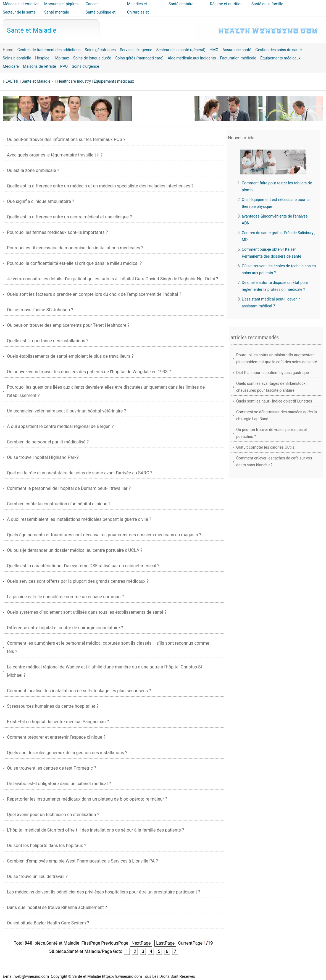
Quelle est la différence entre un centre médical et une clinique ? (69, 217)
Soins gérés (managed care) (139, 58)
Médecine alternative (21, 4)
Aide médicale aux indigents (192, 58)
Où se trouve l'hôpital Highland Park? (43, 457)
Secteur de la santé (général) (181, 50)
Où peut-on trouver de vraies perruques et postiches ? (272, 433)
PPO (64, 66)
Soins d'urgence (86, 66)
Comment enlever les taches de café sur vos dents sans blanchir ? (274, 462)
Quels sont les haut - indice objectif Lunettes (274, 401)
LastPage (165, 943)
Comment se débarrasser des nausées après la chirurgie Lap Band (277, 415)
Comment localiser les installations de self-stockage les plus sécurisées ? (79, 691)
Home (8, 50)
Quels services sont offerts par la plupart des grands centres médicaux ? (78, 581)
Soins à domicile (17, 58)
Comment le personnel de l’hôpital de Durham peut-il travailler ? (69, 488)
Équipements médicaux (280, 58)
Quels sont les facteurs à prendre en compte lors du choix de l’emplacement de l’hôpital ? (94, 294)
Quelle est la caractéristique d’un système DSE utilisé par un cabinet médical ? (83, 566)
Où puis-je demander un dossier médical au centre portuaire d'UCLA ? (75, 550)
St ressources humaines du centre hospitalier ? (53, 706)
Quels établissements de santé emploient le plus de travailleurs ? (70, 356)
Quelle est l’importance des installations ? (48, 341)
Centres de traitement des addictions (49, 50)
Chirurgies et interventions (138, 16)
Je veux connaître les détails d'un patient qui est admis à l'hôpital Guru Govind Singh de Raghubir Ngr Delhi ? (112, 279)
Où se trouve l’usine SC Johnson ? (40, 310)
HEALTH (10, 81)
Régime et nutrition (226, 4)
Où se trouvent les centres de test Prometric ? (52, 768)
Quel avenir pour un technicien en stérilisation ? (53, 815)
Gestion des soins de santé (278, 50)
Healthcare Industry (74, 81)
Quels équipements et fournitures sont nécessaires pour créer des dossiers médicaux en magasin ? (104, 535)
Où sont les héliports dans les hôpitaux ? (47, 846)
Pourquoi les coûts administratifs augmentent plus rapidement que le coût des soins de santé (277, 358)
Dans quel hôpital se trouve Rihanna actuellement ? (57, 907)
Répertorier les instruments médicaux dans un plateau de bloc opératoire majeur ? (87, 799)
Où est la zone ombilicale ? (33, 170)
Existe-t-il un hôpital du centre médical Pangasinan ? (58, 722)
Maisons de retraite (40, 66)
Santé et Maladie (32, 30)
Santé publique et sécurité (101, 16)
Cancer (92, 4)
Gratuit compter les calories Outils (265, 447)
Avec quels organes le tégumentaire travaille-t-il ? (55, 155)
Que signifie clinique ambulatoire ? (40, 201)
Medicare (11, 66)
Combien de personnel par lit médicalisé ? (48, 442)
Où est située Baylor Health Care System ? (48, 923)
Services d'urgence (136, 50)
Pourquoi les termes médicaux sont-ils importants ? (57, 232)
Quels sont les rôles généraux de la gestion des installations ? (67, 753)
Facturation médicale (238, 58)
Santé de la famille (267, 4)
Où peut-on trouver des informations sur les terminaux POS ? (66, 139)
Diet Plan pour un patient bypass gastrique (273, 373)
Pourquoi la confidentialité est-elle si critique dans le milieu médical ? (74, 263)
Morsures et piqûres (61, 4)
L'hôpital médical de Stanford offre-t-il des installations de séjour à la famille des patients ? (95, 830)
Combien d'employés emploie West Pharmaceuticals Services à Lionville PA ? (82, 861)
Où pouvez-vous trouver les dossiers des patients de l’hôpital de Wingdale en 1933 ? (89, 372)
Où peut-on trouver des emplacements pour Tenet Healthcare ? (68, 325)
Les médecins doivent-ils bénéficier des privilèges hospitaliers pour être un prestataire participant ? (104, 892)
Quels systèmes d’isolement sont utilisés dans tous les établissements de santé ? (87, 612)
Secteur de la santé (19, 12)
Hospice (42, 58)
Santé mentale (57, 12)
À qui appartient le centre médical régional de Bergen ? (60, 426)
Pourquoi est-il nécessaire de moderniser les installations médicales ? (75, 248)
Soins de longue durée (92, 58)
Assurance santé (237, 50)
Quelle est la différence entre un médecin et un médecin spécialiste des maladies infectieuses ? (100, 186)
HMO (214, 50)
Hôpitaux (61, 58)
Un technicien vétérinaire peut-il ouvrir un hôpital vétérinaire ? (66, 411)
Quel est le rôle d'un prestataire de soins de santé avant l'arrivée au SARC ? (80, 473)
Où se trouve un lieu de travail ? (37, 876)
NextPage (141, 943)
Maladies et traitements (137, 8)
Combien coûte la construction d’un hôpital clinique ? (59, 504)
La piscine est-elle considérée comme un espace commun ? (65, 597)
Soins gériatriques (100, 50)
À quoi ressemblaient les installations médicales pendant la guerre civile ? (79, 519)
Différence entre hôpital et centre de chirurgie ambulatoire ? (65, 628)
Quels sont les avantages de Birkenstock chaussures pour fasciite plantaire (271, 387)
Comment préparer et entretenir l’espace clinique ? (56, 737)
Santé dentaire (181, 4)
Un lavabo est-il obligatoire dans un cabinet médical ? (59, 784)
